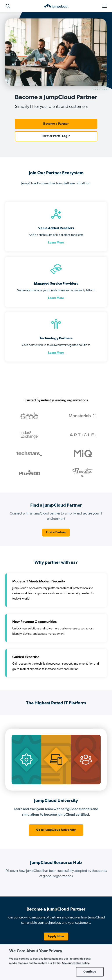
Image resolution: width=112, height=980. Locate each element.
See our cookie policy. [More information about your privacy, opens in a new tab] (76, 963)
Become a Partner (56, 124)
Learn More (56, 243)
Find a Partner (56, 532)
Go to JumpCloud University (56, 830)
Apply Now (56, 936)
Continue (90, 972)
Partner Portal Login (56, 136)
